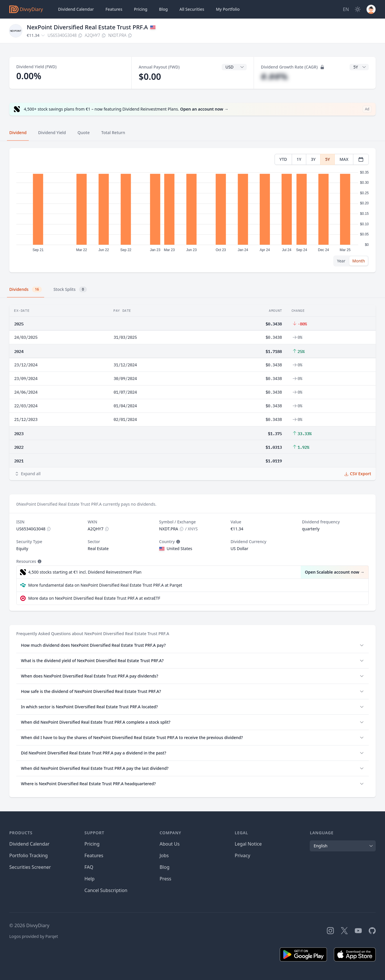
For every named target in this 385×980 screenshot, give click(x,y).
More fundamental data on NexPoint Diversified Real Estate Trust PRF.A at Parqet (105, 585)
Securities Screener (30, 867)
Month (359, 261)
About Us (170, 844)
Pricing (141, 9)
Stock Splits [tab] (70, 289)
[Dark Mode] (358, 9)
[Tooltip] (178, 542)
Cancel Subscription (106, 890)
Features (114, 9)
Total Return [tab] (113, 133)
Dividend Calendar (76, 9)
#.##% (274, 76)
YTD (283, 159)
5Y (327, 159)
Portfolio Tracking (28, 855)
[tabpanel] (192, 210)
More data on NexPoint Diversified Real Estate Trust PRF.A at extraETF (94, 598)
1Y (299, 159)
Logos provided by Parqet (34, 936)
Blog (164, 867)
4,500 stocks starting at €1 (85, 572)
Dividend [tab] (18, 133)
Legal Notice (248, 844)
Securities (192, 9)
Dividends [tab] (26, 289)
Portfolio (228, 9)
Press (165, 879)
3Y (313, 159)
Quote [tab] (84, 133)
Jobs (164, 855)
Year (341, 261)
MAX (344, 159)
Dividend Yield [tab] (52, 133)
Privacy (242, 855)
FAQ (89, 867)
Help (90, 879)
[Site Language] (346, 9)
